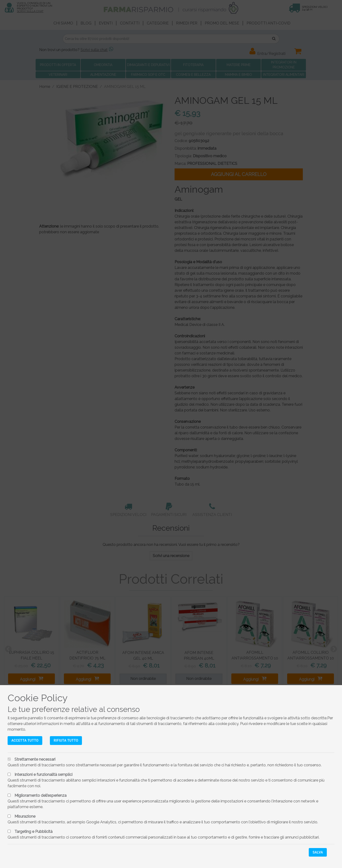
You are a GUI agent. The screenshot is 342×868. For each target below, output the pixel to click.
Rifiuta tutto (66, 740)
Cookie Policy (38, 698)
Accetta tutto (25, 740)
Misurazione (25, 816)
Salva (318, 852)
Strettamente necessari (35, 759)
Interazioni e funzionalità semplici (43, 775)
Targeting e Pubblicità (33, 832)
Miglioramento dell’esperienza (40, 795)
